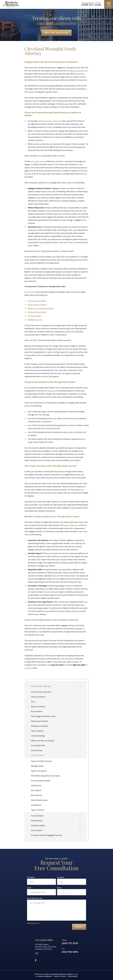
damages (51, 391)
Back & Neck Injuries (39, 800)
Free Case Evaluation (56, 33)
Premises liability (35, 316)
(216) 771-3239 (91, 5)
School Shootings (38, 736)
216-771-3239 (57, 665)
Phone (60, 888)
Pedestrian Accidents (40, 726)
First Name (32, 877)
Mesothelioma (37, 821)
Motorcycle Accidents (40, 721)
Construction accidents (37, 301)
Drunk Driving (36, 750)
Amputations (36, 805)
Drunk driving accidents (37, 312)
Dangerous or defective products (41, 308)
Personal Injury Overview (41, 692)
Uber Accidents (37, 731)
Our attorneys (30, 292)
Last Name (61, 877)
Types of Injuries (38, 810)
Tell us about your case (36, 898)
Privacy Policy (60, 976)
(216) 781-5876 (70, 952)
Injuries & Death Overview (42, 761)
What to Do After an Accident (43, 741)
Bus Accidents (37, 711)
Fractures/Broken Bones (41, 781)
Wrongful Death (37, 766)
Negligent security (35, 320)
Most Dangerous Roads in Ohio (43, 716)
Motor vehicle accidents (37, 304)
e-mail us (28, 668)
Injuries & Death (38, 755)
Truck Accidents (37, 816)
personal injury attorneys (51, 121)
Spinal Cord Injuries (39, 771)
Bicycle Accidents (38, 706)
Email (30, 888)
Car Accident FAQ (38, 745)
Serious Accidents (38, 697)
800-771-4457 (79, 665)
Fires (33, 702)
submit (79, 927)
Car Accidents (37, 830)
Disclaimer (73, 976)
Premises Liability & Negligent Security (46, 835)
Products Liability (38, 825)
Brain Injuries (36, 795)
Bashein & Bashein (77, 71)
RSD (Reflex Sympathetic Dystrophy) (46, 776)
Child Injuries (36, 785)
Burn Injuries (36, 790)
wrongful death (39, 161)
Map (37, 953)
